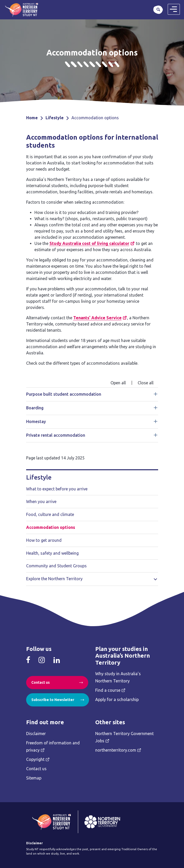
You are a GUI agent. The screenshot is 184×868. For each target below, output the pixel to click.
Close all (146, 383)
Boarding (35, 408)
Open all (118, 383)
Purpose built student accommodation (64, 394)
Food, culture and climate (50, 514)
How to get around (44, 540)
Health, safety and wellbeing (52, 553)
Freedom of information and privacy (53, 746)
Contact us (41, 682)
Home (32, 118)
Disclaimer (36, 734)
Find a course (108, 690)
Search (158, 10)
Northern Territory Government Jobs (124, 737)
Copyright (35, 759)
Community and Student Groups (56, 566)
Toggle (156, 579)
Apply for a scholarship (117, 699)
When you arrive (41, 501)
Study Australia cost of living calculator (89, 243)
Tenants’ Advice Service (97, 318)
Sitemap (34, 778)
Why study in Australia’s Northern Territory (118, 677)
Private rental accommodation (56, 435)
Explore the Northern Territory (54, 579)
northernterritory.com (116, 750)
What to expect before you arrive (57, 489)
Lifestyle (55, 118)
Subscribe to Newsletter (53, 700)
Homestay (36, 421)
